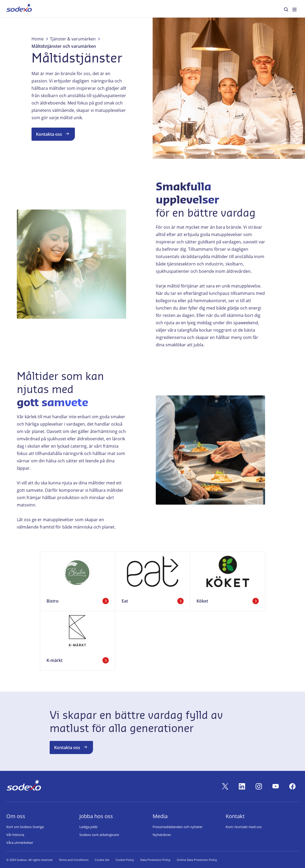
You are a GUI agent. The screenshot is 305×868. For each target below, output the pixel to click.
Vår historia (15, 835)
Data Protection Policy (155, 860)
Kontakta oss (53, 134)
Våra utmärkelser (20, 843)
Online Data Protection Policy (197, 860)
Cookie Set (102, 860)
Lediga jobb (88, 827)
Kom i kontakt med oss (244, 827)
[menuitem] (19, 9)
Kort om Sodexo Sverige (25, 827)
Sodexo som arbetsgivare (99, 835)
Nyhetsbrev (162, 835)
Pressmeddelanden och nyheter (178, 827)
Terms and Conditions (74, 860)
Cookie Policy (125, 860)
